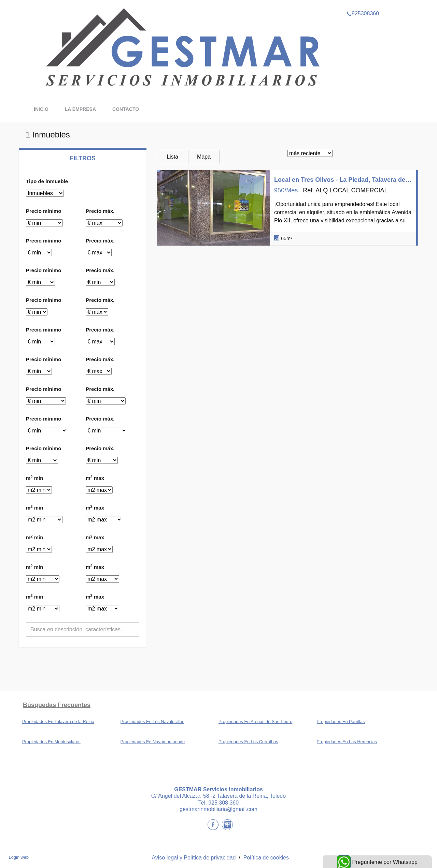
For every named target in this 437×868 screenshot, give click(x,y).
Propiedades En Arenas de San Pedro (255, 722)
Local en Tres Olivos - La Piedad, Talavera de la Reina (343, 180)
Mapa (204, 157)
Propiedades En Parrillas (341, 722)
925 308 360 (223, 803)
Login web (19, 857)
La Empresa (80, 109)
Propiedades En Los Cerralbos (248, 742)
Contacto (126, 109)
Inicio (41, 109)
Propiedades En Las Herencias (347, 742)
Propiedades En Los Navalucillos (152, 722)
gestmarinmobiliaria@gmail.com (218, 809)
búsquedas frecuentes (57, 705)
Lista (172, 157)
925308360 (363, 5)
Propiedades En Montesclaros (51, 742)
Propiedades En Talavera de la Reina (58, 722)
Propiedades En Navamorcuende (153, 742)
